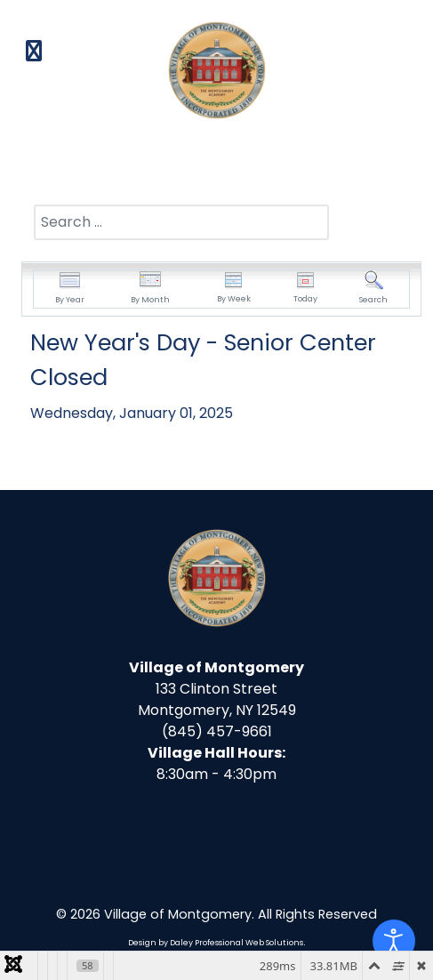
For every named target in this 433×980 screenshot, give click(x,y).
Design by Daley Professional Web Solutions (216, 943)
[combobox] (181, 222)
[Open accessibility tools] (394, 941)
